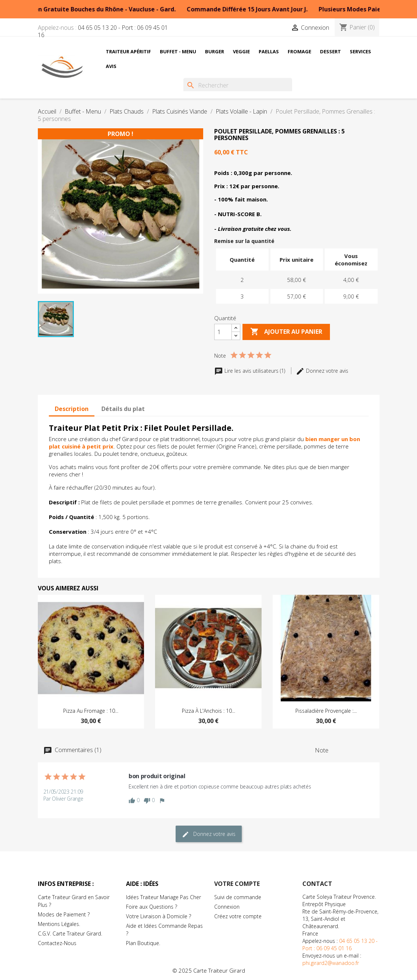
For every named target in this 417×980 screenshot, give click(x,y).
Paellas (269, 51)
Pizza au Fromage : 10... (91, 711)
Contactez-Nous (57, 943)
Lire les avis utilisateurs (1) (250, 371)
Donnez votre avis (322, 371)
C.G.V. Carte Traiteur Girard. (70, 933)
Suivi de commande (238, 897)
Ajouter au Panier (286, 332)
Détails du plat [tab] (123, 409)
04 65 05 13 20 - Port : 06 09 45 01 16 (103, 31)
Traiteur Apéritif (128, 51)
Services (360, 51)
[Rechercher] (238, 85)
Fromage (299, 51)
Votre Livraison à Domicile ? (159, 916)
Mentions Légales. (59, 924)
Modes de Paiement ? (64, 914)
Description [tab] (72, 409)
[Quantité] (223, 332)
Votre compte (237, 884)
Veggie (241, 51)
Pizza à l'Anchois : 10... (208, 711)
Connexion (227, 907)
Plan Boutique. (143, 943)
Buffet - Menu (178, 51)
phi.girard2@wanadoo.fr (331, 963)
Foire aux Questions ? (152, 907)
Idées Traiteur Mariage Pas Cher (163, 897)
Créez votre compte (238, 916)
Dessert (330, 51)
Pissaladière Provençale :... (326, 711)
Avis (111, 66)
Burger (215, 51)
